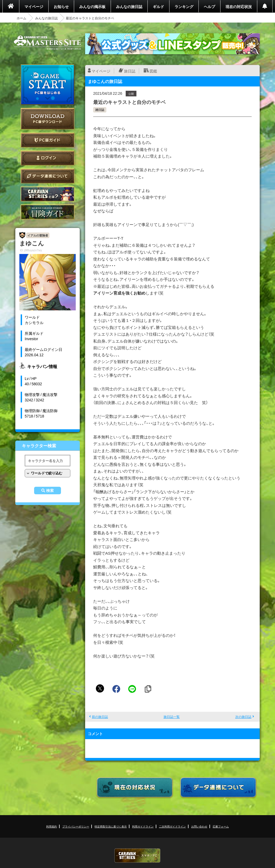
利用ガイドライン (143, 826)
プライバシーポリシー (76, 826)
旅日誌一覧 (172, 717)
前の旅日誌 (100, 717)
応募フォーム (221, 826)
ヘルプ (209, 6)
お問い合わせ (199, 826)
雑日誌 (100, 110)
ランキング (184, 6)
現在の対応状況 (239, 6)
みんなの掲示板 (92, 6)
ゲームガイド (48, 212)
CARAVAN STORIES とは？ (48, 194)
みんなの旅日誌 (129, 6)
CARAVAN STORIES (137, 856)
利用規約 (52, 826)
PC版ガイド (48, 140)
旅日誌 (130, 71)
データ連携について (48, 176)
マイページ (34, 6)
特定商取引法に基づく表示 (111, 826)
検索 (50, 491)
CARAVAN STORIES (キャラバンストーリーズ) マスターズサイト (48, 43)
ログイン (48, 158)
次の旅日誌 (243, 717)
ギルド (158, 6)
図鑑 (153, 71)
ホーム (21, 18)
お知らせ (61, 6)
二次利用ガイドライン (172, 826)
